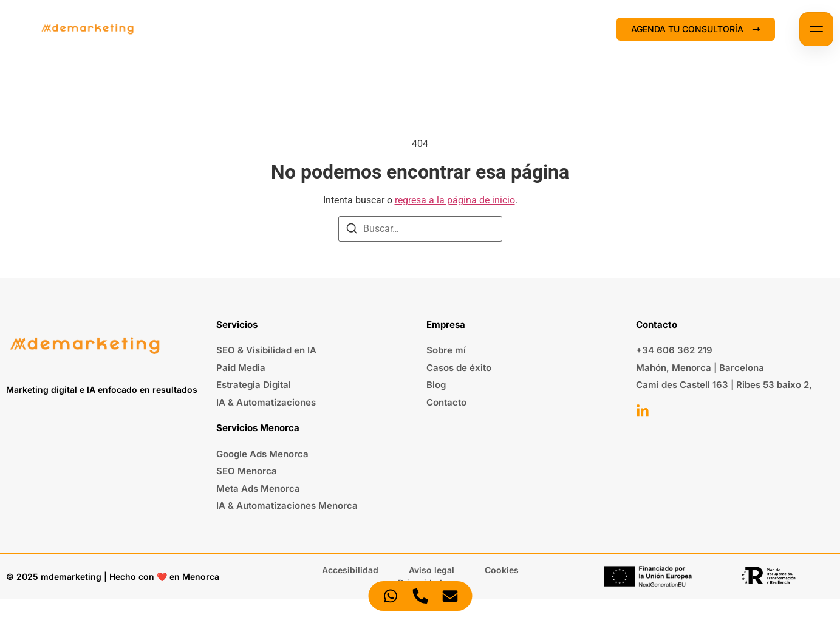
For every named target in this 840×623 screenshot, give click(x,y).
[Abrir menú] (816, 29)
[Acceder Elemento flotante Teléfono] (420, 596)
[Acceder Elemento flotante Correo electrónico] (450, 596)
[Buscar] (352, 230)
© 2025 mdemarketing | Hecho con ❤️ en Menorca (113, 577)
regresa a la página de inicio (455, 200)
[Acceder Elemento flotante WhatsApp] (390, 596)
